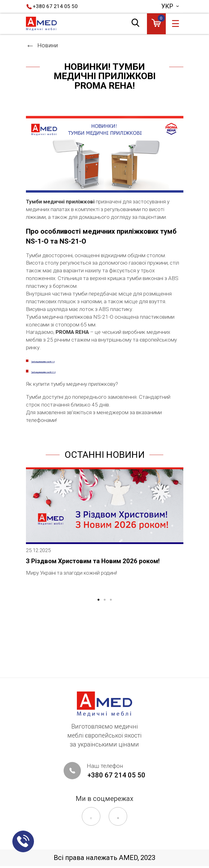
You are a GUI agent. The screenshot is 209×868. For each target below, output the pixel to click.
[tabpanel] (105, 585)
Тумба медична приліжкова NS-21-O (83, 417)
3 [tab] (111, 661)
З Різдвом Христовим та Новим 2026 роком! (99, 619)
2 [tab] (105, 661)
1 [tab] (98, 661)
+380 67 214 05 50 (58, 7)
